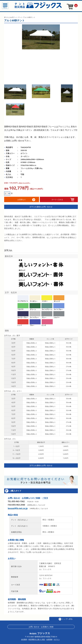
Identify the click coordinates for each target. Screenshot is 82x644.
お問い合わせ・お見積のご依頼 (41, 626)
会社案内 (24, 638)
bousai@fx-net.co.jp (18, 507)
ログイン (57, 638)
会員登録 (49, 638)
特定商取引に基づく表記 (37, 638)
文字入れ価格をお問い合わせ (41, 206)
